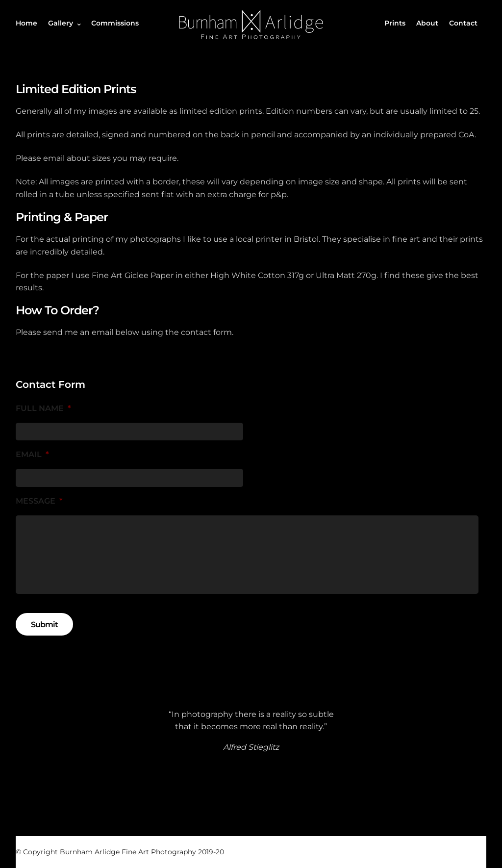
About (427, 23)
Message (39, 501)
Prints (395, 23)
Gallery (61, 23)
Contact (463, 23)
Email (32, 454)
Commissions (115, 23)
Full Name (43, 408)
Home (26, 23)
